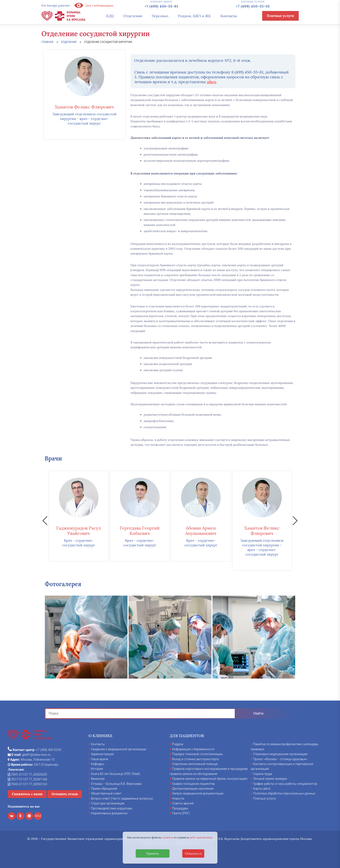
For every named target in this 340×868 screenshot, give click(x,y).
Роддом (178, 744)
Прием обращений (104, 789)
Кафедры (98, 764)
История (97, 769)
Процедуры (180, 808)
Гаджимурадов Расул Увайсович (79, 531)
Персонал (160, 16)
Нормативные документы (109, 813)
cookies (168, 837)
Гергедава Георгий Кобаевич (140, 531)
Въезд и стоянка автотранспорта (195, 759)
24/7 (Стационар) (33, 765)
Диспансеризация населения (193, 789)
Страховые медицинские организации (280, 754)
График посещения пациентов (193, 784)
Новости (178, 798)
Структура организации (108, 803)
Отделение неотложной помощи (195, 764)
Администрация (102, 754)
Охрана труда (263, 774)
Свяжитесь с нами (27, 794)
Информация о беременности (193, 749)
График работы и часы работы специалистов (285, 784)
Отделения (133, 16)
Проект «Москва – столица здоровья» (280, 759)
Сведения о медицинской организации (119, 749)
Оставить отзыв (65, 794)
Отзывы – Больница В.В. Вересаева (116, 784)
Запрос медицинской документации (198, 793)
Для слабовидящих (94, 6)
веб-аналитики (201, 837)
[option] (79, 516)
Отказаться (193, 853)
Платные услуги (280, 16)
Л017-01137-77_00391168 (27, 779)
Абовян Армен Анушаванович (201, 531)
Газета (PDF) (181, 813)
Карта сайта (262, 789)
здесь (212, 82)
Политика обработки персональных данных (284, 793)
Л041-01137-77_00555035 (27, 774)
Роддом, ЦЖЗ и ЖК (194, 16)
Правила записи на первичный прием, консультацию (210, 779)
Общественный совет (106, 793)
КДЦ (110, 16)
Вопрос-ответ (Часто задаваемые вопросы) (122, 798)
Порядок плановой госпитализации (197, 754)
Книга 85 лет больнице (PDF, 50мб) (115, 774)
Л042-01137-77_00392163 (27, 784)
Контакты (229, 16)
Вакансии (98, 779)
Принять (153, 853)
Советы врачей (183, 803)
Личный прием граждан (270, 779)
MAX (38, 816)
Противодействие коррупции (112, 808)
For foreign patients (56, 6)
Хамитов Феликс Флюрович (84, 107)
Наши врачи (100, 759)
